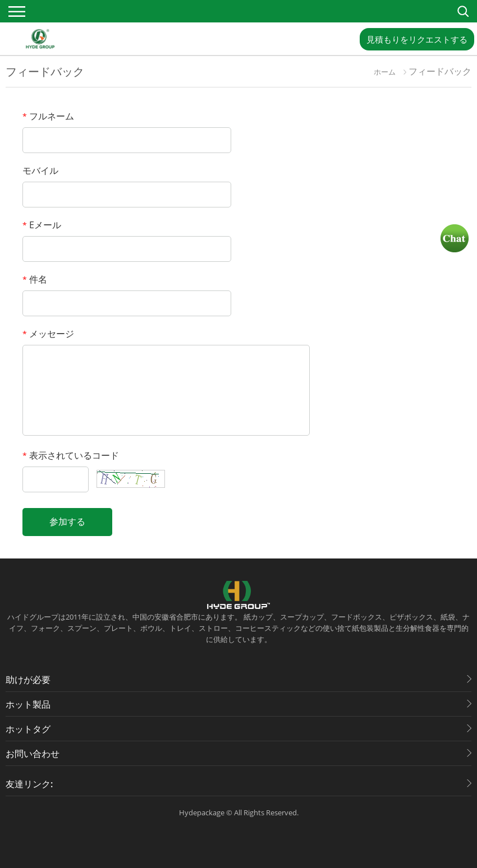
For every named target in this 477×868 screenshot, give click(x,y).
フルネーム (48, 116)
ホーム (385, 72)
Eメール (42, 225)
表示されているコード (71, 455)
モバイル (40, 170)
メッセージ (48, 334)
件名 (35, 279)
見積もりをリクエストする (417, 39)
